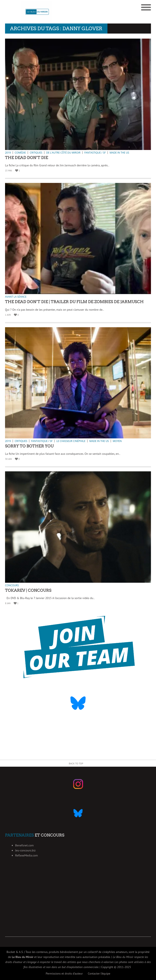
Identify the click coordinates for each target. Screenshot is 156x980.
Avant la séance (16, 297)
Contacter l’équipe (99, 973)
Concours (12, 585)
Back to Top (76, 763)
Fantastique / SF (95, 153)
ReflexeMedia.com (26, 855)
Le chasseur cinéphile (71, 441)
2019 (8, 153)
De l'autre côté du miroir (63, 153)
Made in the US (119, 153)
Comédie (20, 153)
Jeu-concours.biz (25, 850)
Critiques (36, 153)
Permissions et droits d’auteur (64, 973)
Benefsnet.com (24, 845)
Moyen (117, 441)
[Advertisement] (78, 907)
